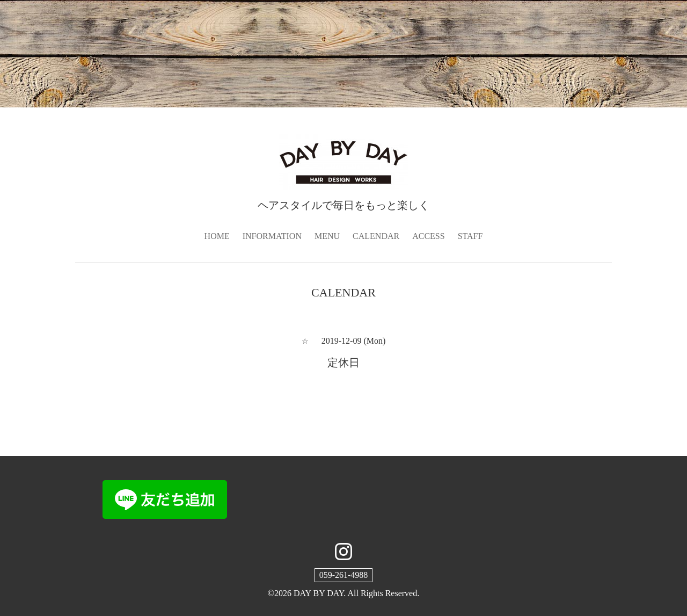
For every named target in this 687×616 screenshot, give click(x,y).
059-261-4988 (344, 575)
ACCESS (428, 236)
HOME (217, 236)
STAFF (470, 236)
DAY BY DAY (319, 593)
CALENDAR (376, 236)
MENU (327, 236)
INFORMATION (272, 236)
